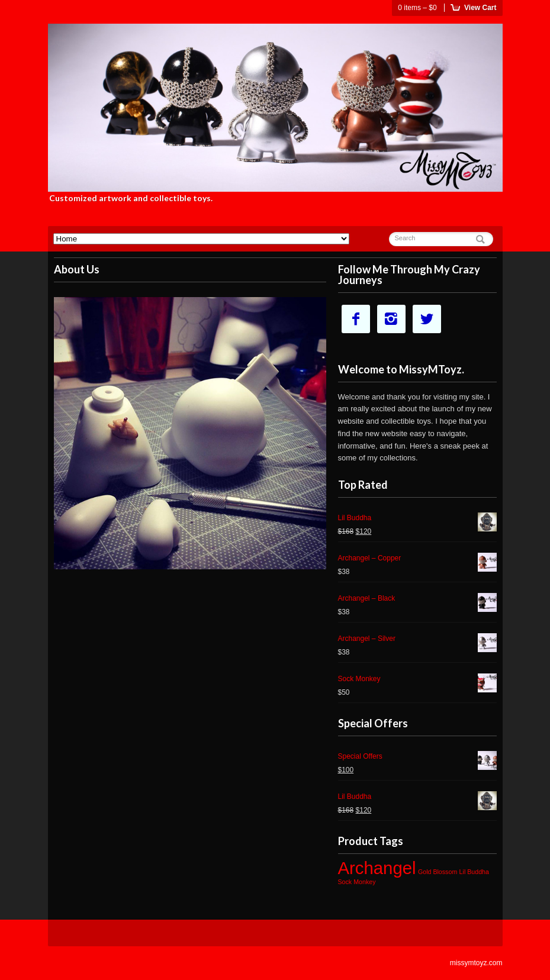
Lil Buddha (417, 519)
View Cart (480, 8)
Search (405, 238)
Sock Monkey (417, 680)
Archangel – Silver (417, 640)
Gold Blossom (438, 872)
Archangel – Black (417, 600)
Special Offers (417, 758)
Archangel (377, 868)
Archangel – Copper (417, 560)
